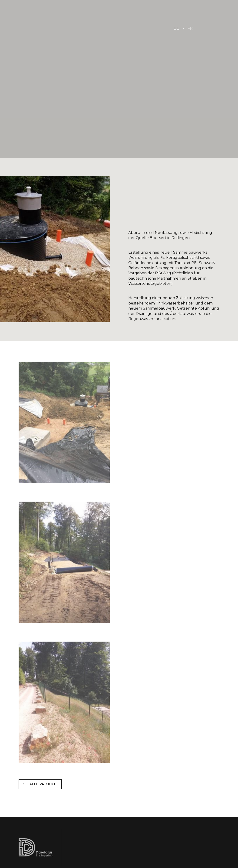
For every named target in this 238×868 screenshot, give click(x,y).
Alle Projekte (44, 784)
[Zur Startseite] (65, 28)
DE (176, 28)
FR (190, 28)
